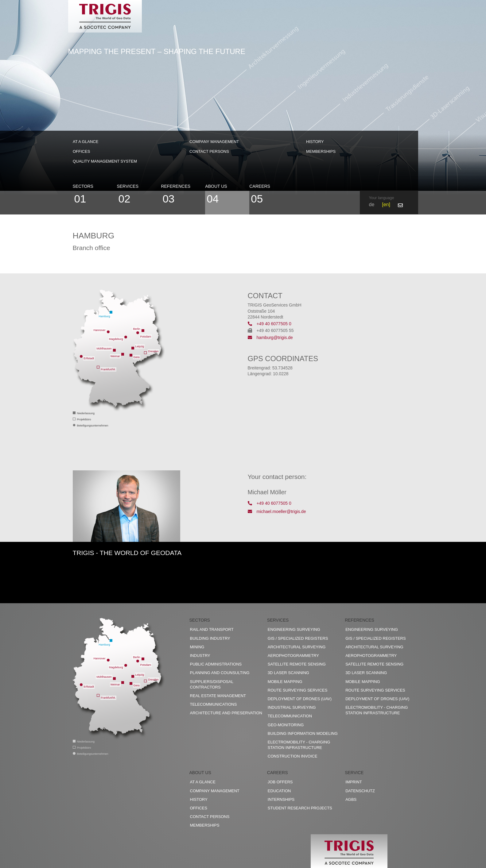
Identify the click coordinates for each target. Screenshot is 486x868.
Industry (200, 656)
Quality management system (105, 161)
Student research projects (300, 808)
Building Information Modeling (303, 733)
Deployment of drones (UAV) (300, 699)
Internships (281, 799)
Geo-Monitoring (286, 725)
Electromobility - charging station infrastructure (299, 745)
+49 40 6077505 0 (270, 324)
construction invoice (293, 756)
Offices (81, 151)
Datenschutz (360, 791)
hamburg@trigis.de (270, 338)
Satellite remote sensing (297, 664)
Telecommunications (214, 704)
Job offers (280, 782)
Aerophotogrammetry (293, 656)
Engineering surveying (294, 629)
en (386, 204)
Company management (214, 142)
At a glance (86, 142)
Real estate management (218, 696)
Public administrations (216, 664)
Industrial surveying (292, 707)
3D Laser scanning (288, 673)
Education (279, 791)
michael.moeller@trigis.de (277, 511)
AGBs (351, 799)
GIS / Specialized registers (298, 638)
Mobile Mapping (285, 682)
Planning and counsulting (220, 673)
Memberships (321, 151)
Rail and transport (212, 629)
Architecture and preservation (226, 713)
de (372, 204)
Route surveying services (298, 690)
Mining (197, 647)
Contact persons (209, 151)
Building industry (210, 638)
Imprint (354, 782)
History (315, 142)
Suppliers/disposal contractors (212, 684)
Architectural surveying (297, 647)
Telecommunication (290, 716)
